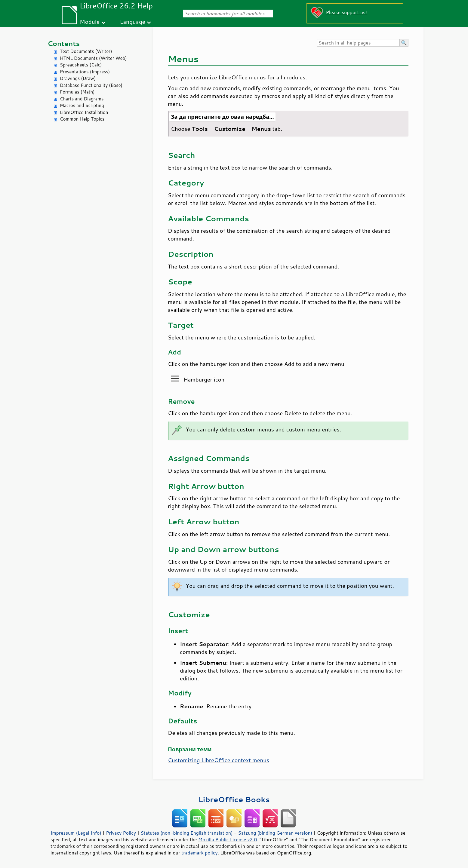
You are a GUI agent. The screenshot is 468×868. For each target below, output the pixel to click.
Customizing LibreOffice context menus (219, 760)
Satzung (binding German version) (275, 833)
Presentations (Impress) (85, 72)
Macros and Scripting (82, 105)
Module (90, 21)
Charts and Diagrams (82, 99)
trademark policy (199, 853)
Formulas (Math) (77, 92)
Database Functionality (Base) (91, 85)
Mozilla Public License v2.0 (228, 839)
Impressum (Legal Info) (76, 833)
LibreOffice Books (234, 799)
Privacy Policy (121, 833)
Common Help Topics (82, 119)
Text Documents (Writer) (86, 51)
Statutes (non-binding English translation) (186, 833)
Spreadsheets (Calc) (81, 65)
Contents (64, 43)
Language (133, 21)
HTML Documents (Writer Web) (93, 58)
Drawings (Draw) (78, 78)
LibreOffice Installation (84, 112)
